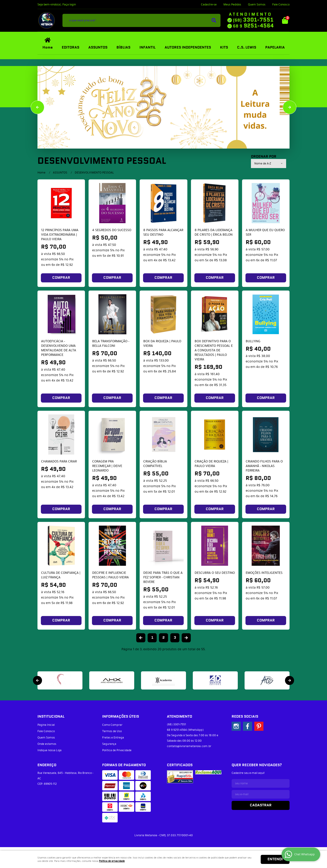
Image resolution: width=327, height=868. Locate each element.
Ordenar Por (264, 157)
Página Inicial (46, 725)
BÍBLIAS (123, 48)
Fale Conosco (281, 5)
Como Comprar (112, 725)
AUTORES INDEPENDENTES (188, 48)
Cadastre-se (209, 5)
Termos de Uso (112, 731)
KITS (224, 48)
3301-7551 (253, 20)
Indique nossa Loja (50, 750)
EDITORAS (71, 48)
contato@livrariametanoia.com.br (189, 746)
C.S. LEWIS (247, 48)
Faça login (69, 5)
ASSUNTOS (98, 48)
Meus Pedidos (232, 5)
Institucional (51, 717)
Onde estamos (47, 744)
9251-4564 (253, 26)
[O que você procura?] (214, 20)
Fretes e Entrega (113, 738)
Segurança (109, 744)
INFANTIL (147, 48)
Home (48, 48)
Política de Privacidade (117, 750)
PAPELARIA (275, 48)
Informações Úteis (121, 717)
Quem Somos (257, 5)
